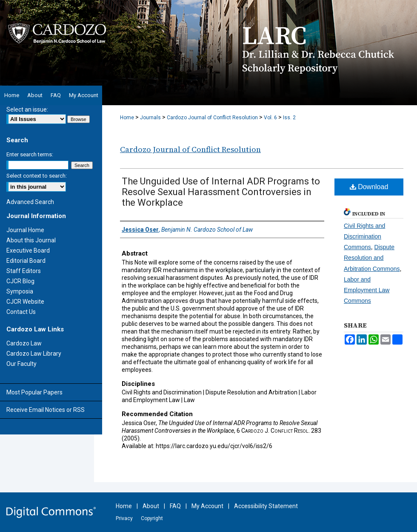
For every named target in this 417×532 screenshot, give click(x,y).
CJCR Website (25, 302)
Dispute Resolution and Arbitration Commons (372, 258)
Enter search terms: (30, 154)
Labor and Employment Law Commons (367, 290)
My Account (207, 506)
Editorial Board (26, 261)
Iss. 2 (289, 118)
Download (369, 187)
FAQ (175, 506)
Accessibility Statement (266, 506)
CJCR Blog (20, 281)
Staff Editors (24, 271)
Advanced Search (30, 202)
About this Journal (31, 240)
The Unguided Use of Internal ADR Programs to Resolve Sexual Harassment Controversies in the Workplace (221, 192)
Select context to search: (37, 176)
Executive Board (28, 250)
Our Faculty (21, 364)
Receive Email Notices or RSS (46, 410)
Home (127, 118)
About (151, 506)
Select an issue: (27, 109)
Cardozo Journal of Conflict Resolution (212, 118)
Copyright (152, 518)
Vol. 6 (270, 118)
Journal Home (25, 230)
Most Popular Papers (34, 392)
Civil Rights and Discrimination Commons (364, 236)
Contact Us (21, 312)
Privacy (124, 518)
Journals (150, 118)
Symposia (20, 291)
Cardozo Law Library (34, 354)
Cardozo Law (24, 343)
